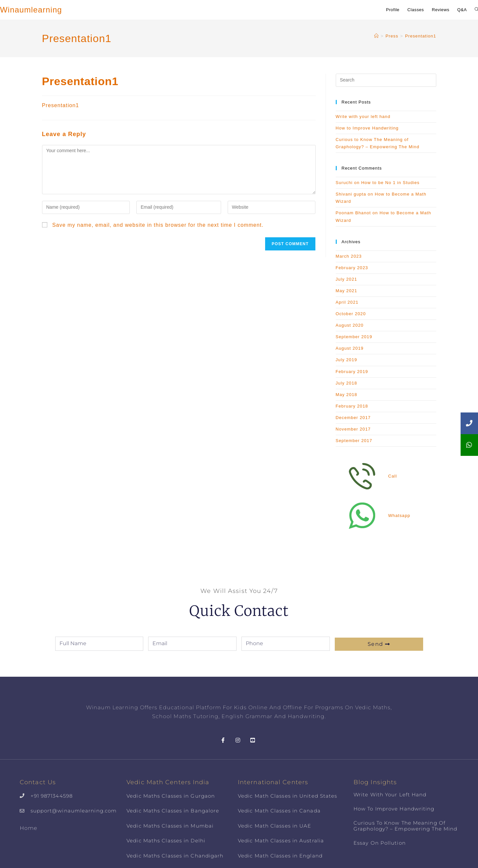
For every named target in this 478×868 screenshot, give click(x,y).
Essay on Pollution (380, 843)
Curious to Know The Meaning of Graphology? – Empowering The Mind (405, 826)
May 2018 (347, 395)
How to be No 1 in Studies (390, 183)
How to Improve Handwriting (367, 128)
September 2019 (354, 337)
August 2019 (350, 348)
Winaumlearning (31, 10)
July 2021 (347, 279)
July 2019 (347, 360)
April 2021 (347, 302)
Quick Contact (239, 610)
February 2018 (352, 406)
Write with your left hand (363, 117)
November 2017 (353, 429)
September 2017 (354, 441)
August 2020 (350, 325)
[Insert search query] (386, 80)
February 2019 (352, 372)
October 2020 (351, 314)
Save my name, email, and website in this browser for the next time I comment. (158, 225)
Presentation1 (421, 36)
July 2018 (347, 383)
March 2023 (349, 256)
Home (28, 828)
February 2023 (352, 268)
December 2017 (353, 418)
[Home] (376, 36)
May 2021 (347, 291)
